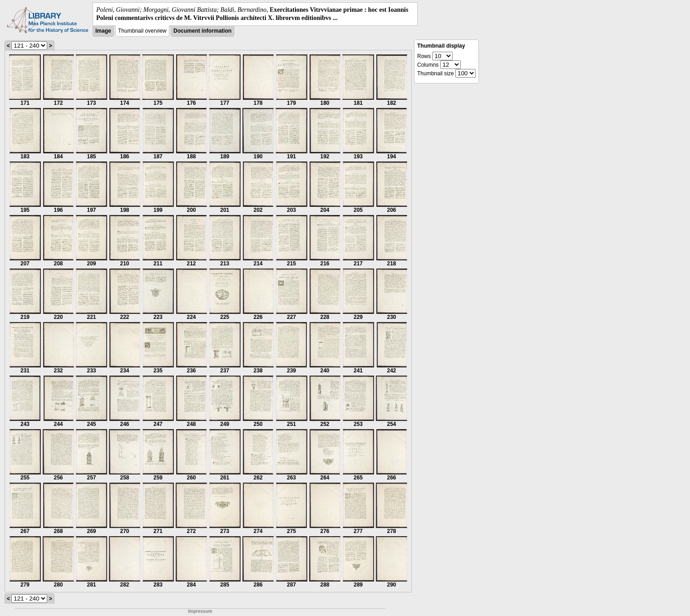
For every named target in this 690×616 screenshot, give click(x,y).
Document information (202, 31)
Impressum (200, 611)
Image (103, 31)
